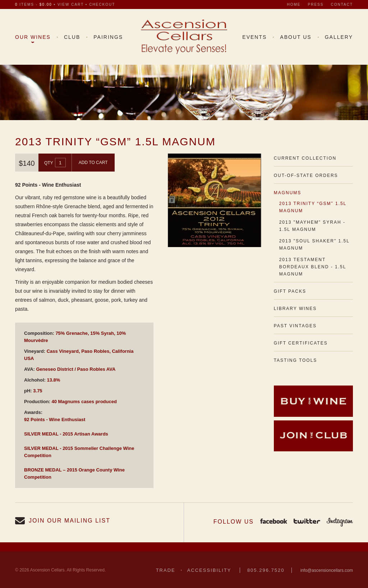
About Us (296, 37)
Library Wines (295, 309)
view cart (71, 4)
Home (294, 4)
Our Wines (33, 37)
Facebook (274, 522)
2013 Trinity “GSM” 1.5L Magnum (313, 207)
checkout (102, 4)
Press (316, 4)
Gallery (339, 37)
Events (254, 37)
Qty (49, 163)
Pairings (108, 37)
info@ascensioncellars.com (327, 570)
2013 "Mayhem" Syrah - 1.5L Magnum (312, 226)
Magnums (288, 193)
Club (72, 37)
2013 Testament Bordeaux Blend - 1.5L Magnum (313, 267)
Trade (166, 570)
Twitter (307, 522)
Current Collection (305, 158)
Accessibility (209, 570)
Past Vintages (295, 326)
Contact (342, 4)
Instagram (340, 522)
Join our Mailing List (70, 521)
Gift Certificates (301, 343)
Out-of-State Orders (306, 176)
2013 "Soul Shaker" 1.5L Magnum (314, 245)
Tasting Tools (296, 360)
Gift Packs (290, 291)
